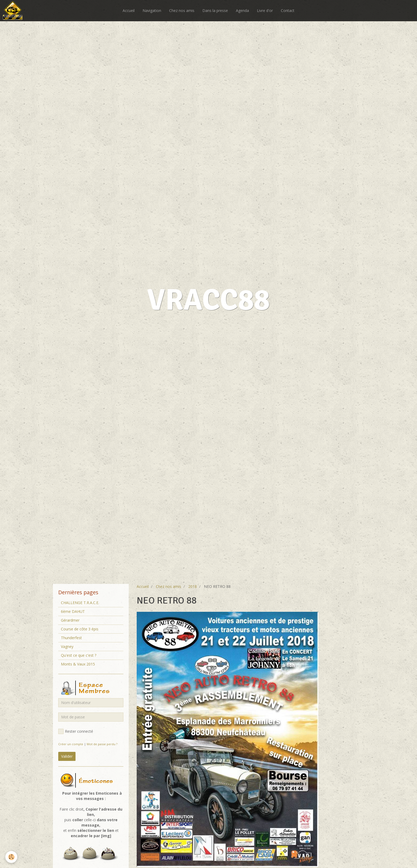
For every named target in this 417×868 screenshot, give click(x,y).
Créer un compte (71, 744)
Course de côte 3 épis (80, 629)
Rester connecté (76, 731)
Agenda (242, 10)
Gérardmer (70, 620)
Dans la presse (215, 10)
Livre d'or (265, 10)
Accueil (129, 10)
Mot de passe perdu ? (102, 744)
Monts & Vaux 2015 (78, 664)
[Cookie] (11, 857)
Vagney (67, 646)
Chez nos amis (182, 10)
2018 (193, 586)
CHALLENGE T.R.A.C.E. (80, 603)
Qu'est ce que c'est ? (79, 655)
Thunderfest (71, 638)
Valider (67, 756)
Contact (288, 10)
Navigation (152, 10)
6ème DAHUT (73, 611)
